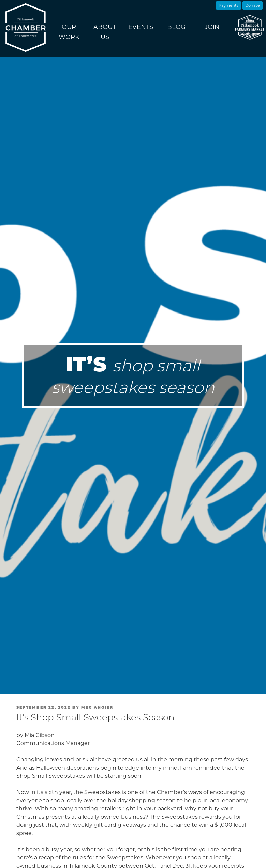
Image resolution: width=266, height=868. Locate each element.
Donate (253, 5)
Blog (176, 27)
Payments (228, 5)
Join (212, 27)
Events (141, 27)
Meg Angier (97, 707)
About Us (105, 32)
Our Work (69, 32)
